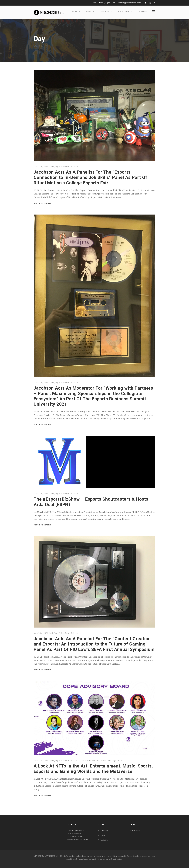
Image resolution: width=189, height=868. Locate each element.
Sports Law (118, 760)
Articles (77, 760)
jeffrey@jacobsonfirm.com (129, 3)
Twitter (104, 835)
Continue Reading (44, 203)
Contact (142, 12)
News (88, 12)
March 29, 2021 (41, 167)
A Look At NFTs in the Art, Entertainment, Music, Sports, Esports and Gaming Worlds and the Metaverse (93, 769)
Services (104, 12)
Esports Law (106, 760)
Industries (124, 12)
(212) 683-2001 (110, 3)
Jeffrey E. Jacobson (61, 167)
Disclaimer (137, 830)
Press (76, 167)
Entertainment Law (91, 760)
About (74, 12)
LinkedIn (104, 840)
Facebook (104, 830)
